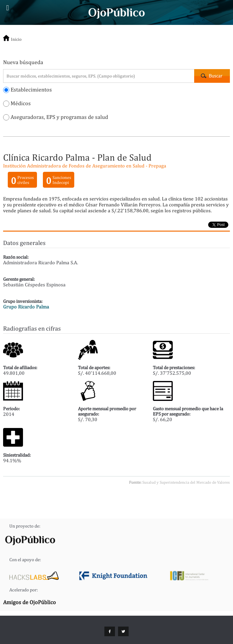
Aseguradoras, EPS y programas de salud (56, 117)
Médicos (17, 103)
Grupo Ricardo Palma (26, 307)
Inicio (16, 39)
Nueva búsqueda (23, 62)
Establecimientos (27, 89)
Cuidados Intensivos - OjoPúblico (117, 12)
